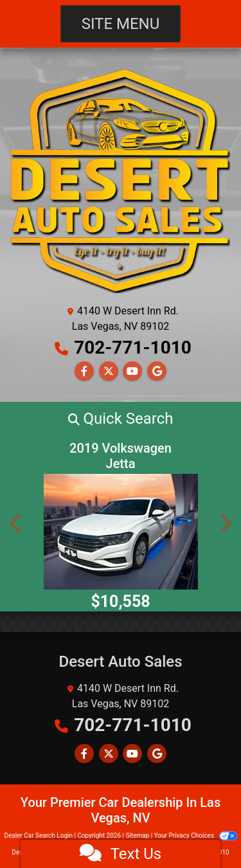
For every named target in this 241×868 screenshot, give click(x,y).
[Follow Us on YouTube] (132, 371)
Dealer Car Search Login (38, 836)
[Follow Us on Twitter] (109, 371)
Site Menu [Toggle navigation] (121, 24)
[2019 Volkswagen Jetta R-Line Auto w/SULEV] (121, 532)
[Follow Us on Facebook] (84, 371)
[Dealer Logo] (121, 180)
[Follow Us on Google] (157, 371)
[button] (121, 419)
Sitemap (137, 836)
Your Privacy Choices (196, 836)
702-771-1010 (133, 348)
